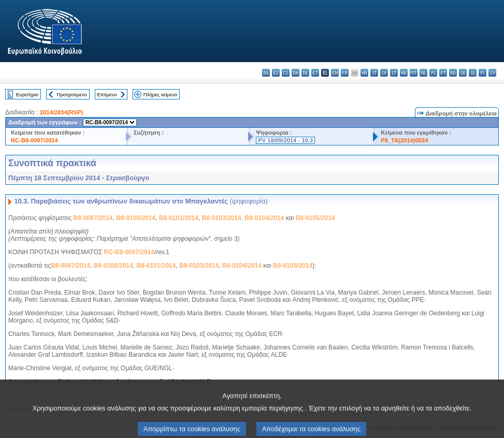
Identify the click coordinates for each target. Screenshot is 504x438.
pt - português (443, 73)
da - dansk (296, 73)
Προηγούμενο (71, 94)
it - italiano (374, 73)
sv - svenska (492, 73)
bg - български (266, 73)
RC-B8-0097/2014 (34, 140)
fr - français (345, 73)
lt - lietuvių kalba (394, 73)
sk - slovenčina (463, 73)
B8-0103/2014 (222, 218)
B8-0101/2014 (179, 218)
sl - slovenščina (473, 73)
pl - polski (433, 73)
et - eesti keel (315, 73)
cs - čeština (286, 73)
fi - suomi (483, 73)
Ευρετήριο (27, 94)
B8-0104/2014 (264, 218)
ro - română (453, 73)
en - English (335, 73)
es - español (276, 73)
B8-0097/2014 (93, 218)
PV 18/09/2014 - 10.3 (285, 140)
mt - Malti (414, 73)
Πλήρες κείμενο (160, 94)
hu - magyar (404, 73)
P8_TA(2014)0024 (404, 140)
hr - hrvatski (364, 73)
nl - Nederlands (423, 73)
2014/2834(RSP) (61, 112)
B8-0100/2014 (136, 218)
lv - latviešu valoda (384, 73)
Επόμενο (107, 94)
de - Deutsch (305, 73)
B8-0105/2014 (315, 218)
